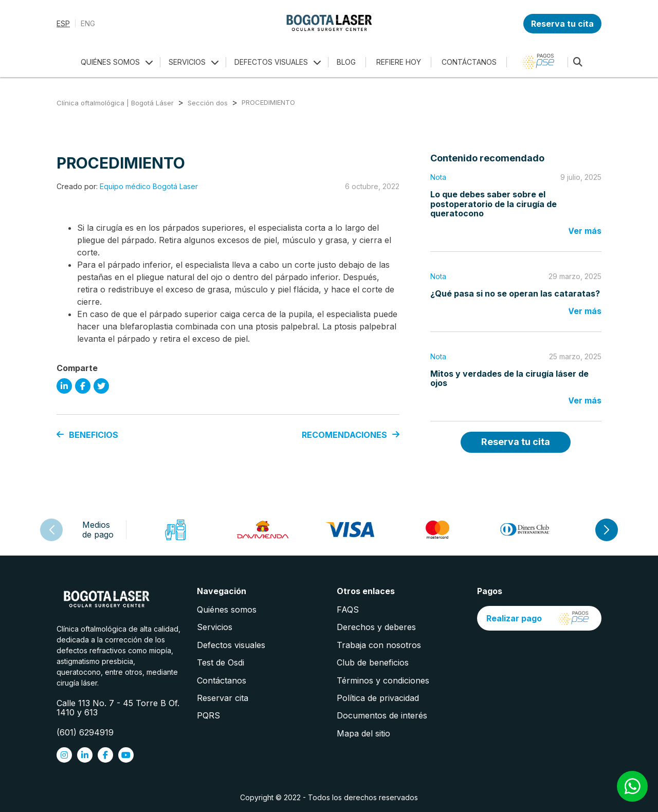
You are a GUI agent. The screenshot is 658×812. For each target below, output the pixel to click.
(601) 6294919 (85, 732)
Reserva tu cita (562, 24)
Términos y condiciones (383, 680)
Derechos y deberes (376, 627)
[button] (607, 530)
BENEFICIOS (87, 435)
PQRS (208, 715)
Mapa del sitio (363, 733)
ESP (63, 24)
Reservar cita (223, 698)
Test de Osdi (221, 662)
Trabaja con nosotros (379, 645)
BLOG (346, 62)
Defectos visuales (231, 645)
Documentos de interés (382, 715)
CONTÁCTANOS (469, 62)
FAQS (348, 610)
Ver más (585, 231)
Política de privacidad (378, 698)
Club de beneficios (373, 662)
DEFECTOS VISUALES (271, 62)
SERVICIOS (187, 62)
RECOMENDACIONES (351, 435)
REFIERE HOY (399, 62)
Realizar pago (539, 618)
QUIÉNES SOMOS (110, 62)
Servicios (215, 627)
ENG (88, 24)
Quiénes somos (227, 610)
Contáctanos (222, 680)
